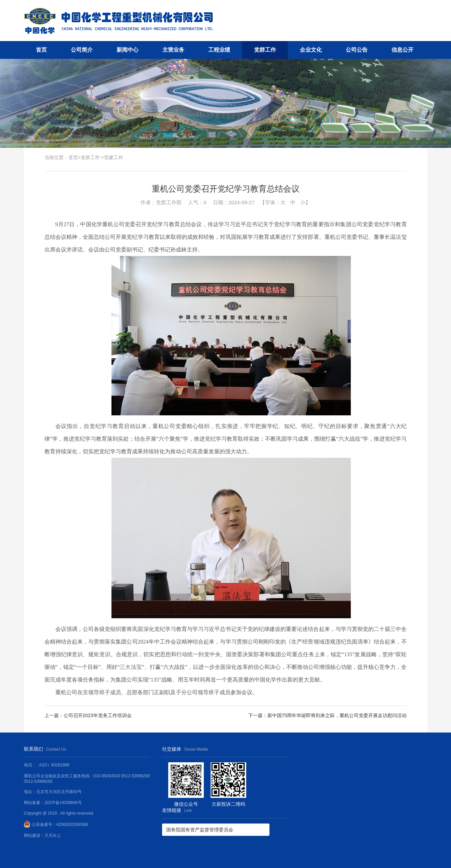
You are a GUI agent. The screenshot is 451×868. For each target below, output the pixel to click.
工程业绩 (219, 50)
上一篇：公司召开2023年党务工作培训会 (88, 715)
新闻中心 (128, 50)
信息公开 (402, 50)
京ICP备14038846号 (63, 803)
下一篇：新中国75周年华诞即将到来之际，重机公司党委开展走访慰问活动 (328, 715)
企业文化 (311, 50)
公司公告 (357, 50)
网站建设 (32, 835)
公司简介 (82, 50)
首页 (41, 50)
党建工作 (114, 157)
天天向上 (53, 835)
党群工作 (265, 50)
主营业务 (173, 50)
